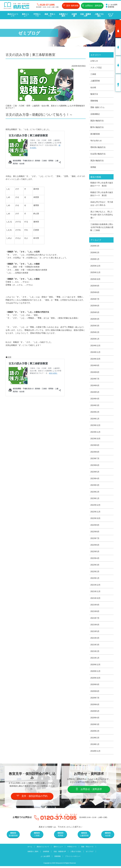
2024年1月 (95, 420)
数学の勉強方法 (97, 127)
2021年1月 (95, 660)
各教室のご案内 (63, 15)
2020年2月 (95, 733)
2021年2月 (95, 653)
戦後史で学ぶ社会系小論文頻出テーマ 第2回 (102, 184)
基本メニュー (26, 15)
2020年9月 (95, 686)
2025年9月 (95, 286)
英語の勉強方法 (97, 161)
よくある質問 (112, 5)
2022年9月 (95, 526)
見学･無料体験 (71, 6)
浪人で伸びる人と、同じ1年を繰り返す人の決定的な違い (102, 215)
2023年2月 (95, 493)
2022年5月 (95, 553)
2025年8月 (95, 293)
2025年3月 (95, 326)
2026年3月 (95, 246)
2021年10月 (95, 600)
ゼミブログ (110, 15)
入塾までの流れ (99, 15)
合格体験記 (95, 114)
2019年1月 (95, 746)
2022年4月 (95, 560)
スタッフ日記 (96, 67)
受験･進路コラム (97, 107)
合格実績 (74, 15)
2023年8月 (95, 453)
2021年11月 (95, 593)
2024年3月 (95, 406)
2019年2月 (95, 739)
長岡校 (93, 167)
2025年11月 (95, 273)
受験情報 (94, 101)
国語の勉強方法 (97, 121)
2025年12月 (95, 266)
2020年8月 (95, 693)
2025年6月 (95, 306)
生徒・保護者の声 (85, 15)
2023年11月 (95, 433)
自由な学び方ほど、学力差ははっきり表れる (102, 204)
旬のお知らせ (96, 141)
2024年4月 (95, 400)
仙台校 (93, 87)
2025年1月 (95, 340)
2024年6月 (95, 386)
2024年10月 (95, 360)
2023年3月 (95, 486)
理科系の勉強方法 (98, 147)
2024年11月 (95, 353)
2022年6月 (95, 546)
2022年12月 (95, 506)
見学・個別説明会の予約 (32, 798)
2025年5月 (95, 313)
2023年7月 (95, 460)
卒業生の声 (118, 83)
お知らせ (94, 61)
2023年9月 (95, 446)
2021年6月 (95, 626)
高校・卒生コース (50, 15)
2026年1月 (95, 260)
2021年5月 (95, 633)
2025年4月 (95, 320)
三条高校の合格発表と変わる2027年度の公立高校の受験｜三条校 (102, 228)
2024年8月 (95, 373)
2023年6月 (95, 466)
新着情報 (110, 7)
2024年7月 (95, 380)
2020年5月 (95, 713)
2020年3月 (95, 726)
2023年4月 (95, 480)
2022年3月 (95, 566)
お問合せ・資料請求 (92, 6)
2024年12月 (95, 346)
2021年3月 (95, 646)
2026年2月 (95, 253)
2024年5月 (95, 393)
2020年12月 (95, 666)
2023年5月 (95, 473)
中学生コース (37, 15)
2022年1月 (95, 580)
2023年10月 (95, 440)
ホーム (29, 849)
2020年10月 (95, 680)
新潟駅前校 (95, 134)
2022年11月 (95, 513)
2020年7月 (95, 700)
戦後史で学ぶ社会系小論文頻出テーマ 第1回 (102, 194)
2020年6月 (95, 706)
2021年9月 (95, 606)
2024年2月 (95, 413)
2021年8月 (95, 613)
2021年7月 (95, 619)
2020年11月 (95, 673)
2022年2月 (95, 573)
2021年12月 (95, 586)
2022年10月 (95, 520)
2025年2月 (95, 333)
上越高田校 (95, 81)
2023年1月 (95, 500)
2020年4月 (95, 719)
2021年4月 (95, 639)
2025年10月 (95, 280)
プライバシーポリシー (73, 858)
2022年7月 (95, 540)
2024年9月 (95, 366)
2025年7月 (95, 300)
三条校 (93, 74)
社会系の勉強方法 (98, 154)
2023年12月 (95, 426)
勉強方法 (94, 94)
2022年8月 (95, 533)
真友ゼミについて (13, 15)
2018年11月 (95, 753)
